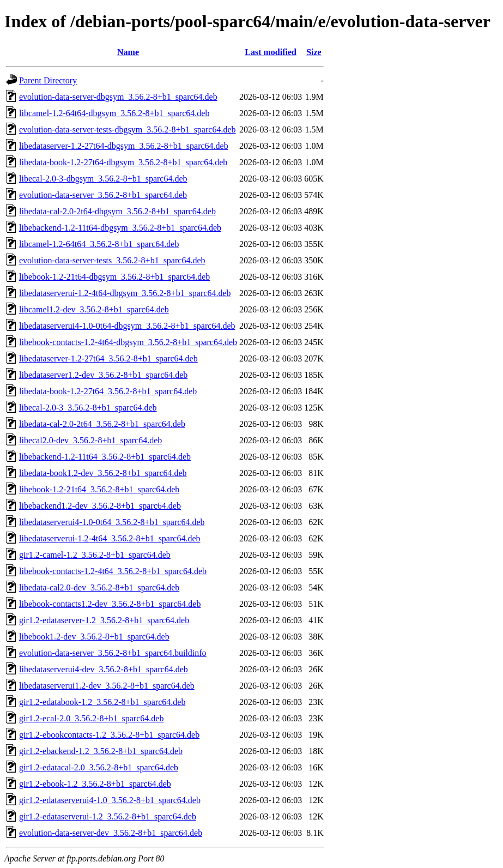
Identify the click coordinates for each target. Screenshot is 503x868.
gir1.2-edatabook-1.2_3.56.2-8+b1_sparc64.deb (102, 702)
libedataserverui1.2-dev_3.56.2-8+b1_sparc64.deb (107, 686)
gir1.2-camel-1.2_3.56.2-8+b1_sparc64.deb (95, 555)
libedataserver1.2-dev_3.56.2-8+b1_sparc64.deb (103, 375)
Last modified (271, 52)
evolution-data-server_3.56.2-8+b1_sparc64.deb (103, 195)
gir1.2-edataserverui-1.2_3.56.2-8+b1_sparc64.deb (108, 816)
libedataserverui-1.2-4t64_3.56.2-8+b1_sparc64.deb (110, 538)
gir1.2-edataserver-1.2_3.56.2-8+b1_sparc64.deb (104, 620)
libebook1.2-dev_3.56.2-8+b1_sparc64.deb (94, 637)
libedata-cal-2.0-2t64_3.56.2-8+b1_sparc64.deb (102, 424)
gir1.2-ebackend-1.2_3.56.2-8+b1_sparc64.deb (101, 751)
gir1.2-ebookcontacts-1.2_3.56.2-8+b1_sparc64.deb (109, 735)
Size (314, 52)
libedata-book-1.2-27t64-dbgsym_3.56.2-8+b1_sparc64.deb (123, 162)
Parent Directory (48, 80)
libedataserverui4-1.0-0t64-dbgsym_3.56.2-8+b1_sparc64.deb (127, 326)
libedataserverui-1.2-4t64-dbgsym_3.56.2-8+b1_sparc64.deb (125, 293)
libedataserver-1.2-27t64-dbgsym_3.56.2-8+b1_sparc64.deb (124, 146)
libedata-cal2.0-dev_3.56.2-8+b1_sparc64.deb (99, 587)
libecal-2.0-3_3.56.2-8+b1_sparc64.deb (88, 408)
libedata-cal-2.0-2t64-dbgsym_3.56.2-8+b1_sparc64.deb (117, 211)
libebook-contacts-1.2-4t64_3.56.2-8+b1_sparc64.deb (113, 571)
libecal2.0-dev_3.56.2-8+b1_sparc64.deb (90, 440)
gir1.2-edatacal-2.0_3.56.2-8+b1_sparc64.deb (99, 767)
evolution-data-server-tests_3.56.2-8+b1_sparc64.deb (112, 260)
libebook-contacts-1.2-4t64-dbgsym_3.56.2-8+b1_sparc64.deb (128, 342)
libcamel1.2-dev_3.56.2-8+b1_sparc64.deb (94, 309)
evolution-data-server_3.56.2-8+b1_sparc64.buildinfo (113, 653)
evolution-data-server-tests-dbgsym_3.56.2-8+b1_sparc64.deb (128, 129)
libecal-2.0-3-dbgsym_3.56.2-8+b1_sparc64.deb (103, 179)
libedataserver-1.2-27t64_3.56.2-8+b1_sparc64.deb (108, 358)
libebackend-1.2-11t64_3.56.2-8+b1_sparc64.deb (105, 457)
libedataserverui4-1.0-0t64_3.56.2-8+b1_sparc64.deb (112, 522)
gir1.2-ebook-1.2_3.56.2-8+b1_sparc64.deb (95, 784)
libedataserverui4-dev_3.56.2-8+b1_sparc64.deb (104, 669)
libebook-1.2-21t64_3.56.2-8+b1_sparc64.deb (99, 489)
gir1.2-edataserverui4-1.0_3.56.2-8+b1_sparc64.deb (110, 800)
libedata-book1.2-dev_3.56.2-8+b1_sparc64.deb (103, 473)
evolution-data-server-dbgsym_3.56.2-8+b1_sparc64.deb (118, 97)
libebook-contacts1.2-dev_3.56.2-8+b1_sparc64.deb (110, 604)
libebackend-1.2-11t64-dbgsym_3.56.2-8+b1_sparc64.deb (120, 228)
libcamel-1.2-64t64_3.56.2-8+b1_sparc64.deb (99, 244)
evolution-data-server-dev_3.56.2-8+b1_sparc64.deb (111, 833)
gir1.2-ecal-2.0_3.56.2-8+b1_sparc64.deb (91, 718)
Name (128, 52)
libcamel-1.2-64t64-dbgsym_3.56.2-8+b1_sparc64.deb (114, 113)
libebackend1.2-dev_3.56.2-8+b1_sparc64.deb (100, 506)
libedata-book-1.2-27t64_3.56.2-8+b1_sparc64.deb (108, 391)
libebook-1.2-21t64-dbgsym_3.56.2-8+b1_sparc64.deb (114, 277)
